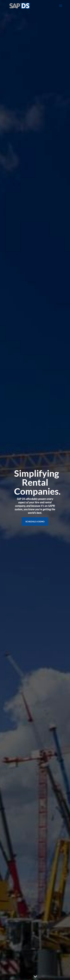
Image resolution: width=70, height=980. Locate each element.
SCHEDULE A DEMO (35, 522)
